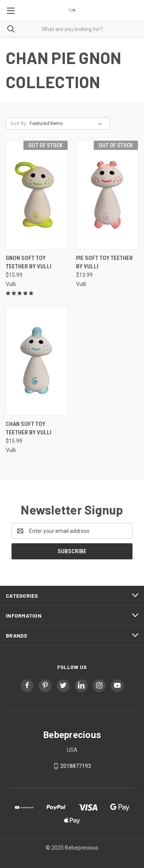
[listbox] (67, 123)
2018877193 (76, 766)
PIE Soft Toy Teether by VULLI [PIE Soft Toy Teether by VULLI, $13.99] (104, 262)
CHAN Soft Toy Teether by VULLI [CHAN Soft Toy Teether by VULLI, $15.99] (29, 428)
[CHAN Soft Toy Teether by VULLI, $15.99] (37, 361)
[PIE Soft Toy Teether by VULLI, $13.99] (107, 195)
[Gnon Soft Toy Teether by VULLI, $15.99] (37, 195)
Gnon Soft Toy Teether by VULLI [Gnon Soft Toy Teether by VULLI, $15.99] (29, 262)
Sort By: (19, 123)
